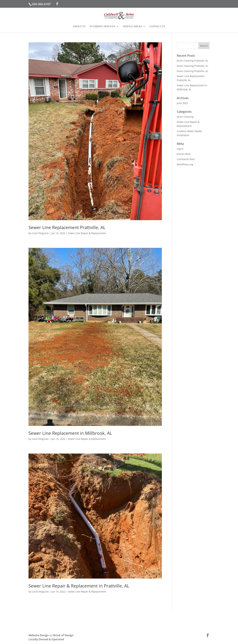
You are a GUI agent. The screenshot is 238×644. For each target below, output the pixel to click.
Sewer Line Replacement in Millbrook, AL (70, 433)
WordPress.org (185, 164)
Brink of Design (63, 635)
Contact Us (157, 26)
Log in (180, 149)
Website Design (39, 635)
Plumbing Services (102, 26)
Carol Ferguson (40, 233)
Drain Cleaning (185, 117)
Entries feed (184, 154)
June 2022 (182, 103)
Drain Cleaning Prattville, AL (192, 61)
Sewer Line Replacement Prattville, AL (67, 227)
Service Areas (132, 26)
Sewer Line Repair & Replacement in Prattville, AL (79, 586)
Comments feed (186, 159)
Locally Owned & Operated (46, 639)
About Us (79, 26)
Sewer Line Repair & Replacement (87, 233)
